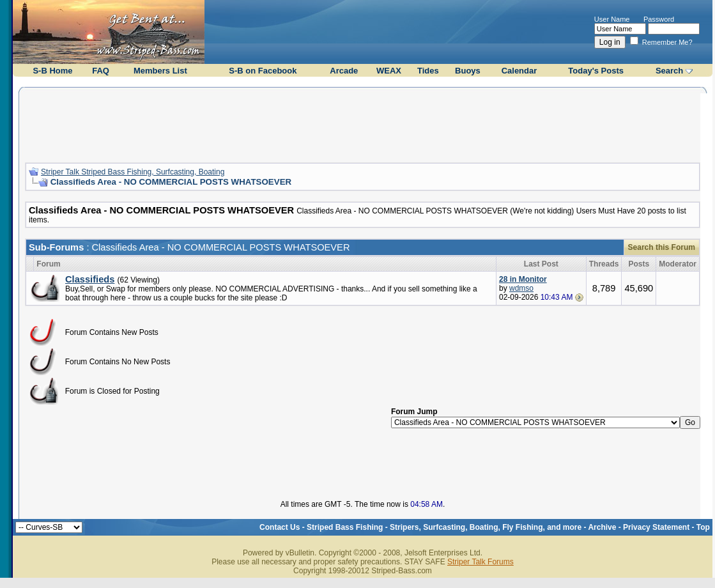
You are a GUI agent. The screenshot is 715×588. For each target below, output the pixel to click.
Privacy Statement (656, 527)
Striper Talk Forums (481, 562)
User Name (612, 19)
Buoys (468, 71)
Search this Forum (662, 247)
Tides (428, 71)
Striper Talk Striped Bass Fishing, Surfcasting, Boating (133, 172)
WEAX (389, 71)
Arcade (344, 71)
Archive (602, 527)
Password (659, 19)
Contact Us (280, 527)
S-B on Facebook (263, 71)
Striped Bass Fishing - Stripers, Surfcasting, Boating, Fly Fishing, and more (444, 527)
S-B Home (52, 71)
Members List (160, 71)
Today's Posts (596, 71)
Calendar (519, 71)
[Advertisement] (362, 123)
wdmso (521, 288)
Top (703, 527)
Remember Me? (661, 42)
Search (669, 71)
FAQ (101, 71)
